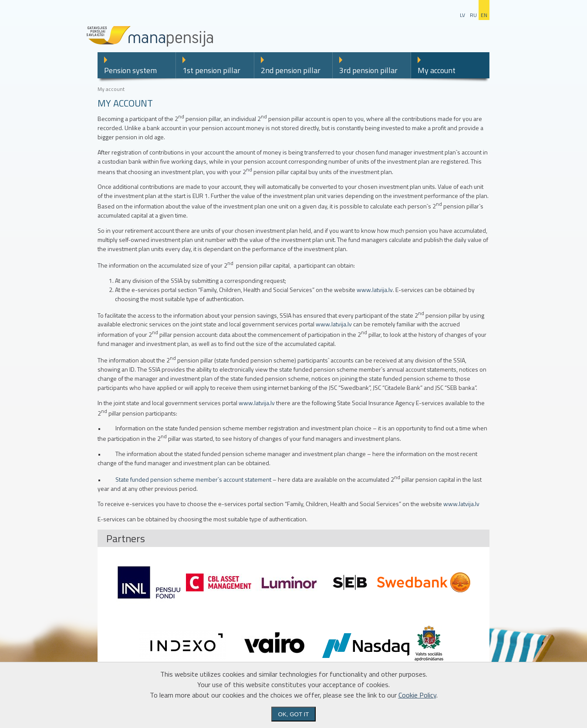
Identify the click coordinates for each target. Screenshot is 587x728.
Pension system (130, 70)
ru (473, 15)
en (484, 15)
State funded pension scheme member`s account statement (193, 479)
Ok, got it (294, 714)
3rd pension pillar (368, 70)
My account (437, 70)
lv (462, 15)
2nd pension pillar (291, 70)
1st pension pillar (211, 70)
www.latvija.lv (375, 290)
